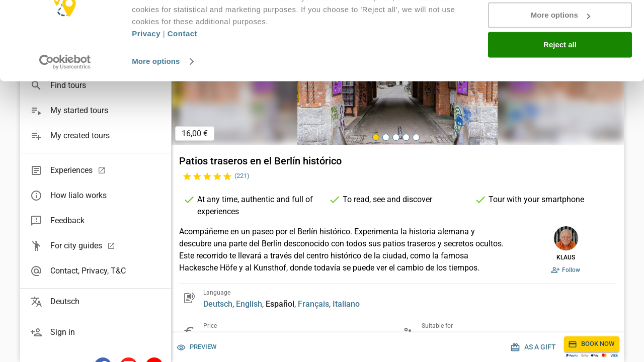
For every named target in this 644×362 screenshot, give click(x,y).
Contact (182, 73)
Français (313, 304)
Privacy (146, 73)
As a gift (534, 347)
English (249, 304)
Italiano (346, 304)
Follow (566, 270)
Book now (592, 344)
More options (156, 100)
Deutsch (218, 304)
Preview (197, 347)
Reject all (560, 84)
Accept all (560, 25)
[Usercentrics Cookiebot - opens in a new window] (65, 101)
